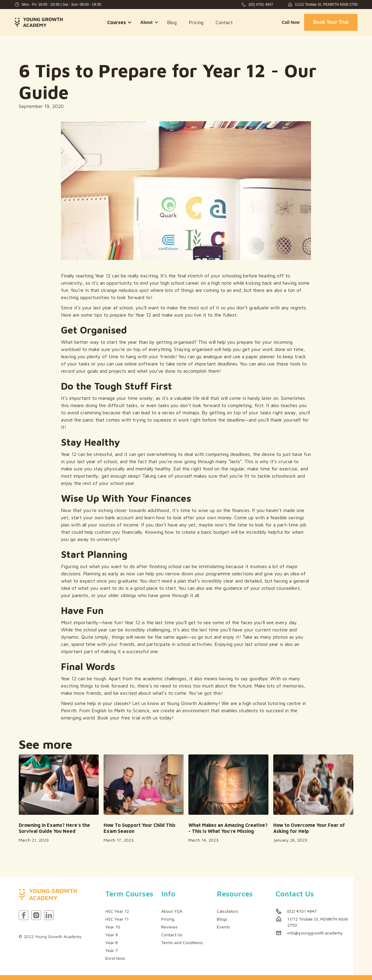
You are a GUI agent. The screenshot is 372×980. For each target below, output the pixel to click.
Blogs (222, 919)
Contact (224, 22)
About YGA (172, 911)
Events (223, 927)
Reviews (169, 927)
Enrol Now (115, 958)
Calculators (228, 911)
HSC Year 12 (117, 911)
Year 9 (112, 935)
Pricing (196, 22)
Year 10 (113, 927)
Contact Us (172, 935)
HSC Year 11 (117, 919)
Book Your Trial (331, 22)
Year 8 (112, 942)
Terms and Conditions (182, 942)
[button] (118, 22)
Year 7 (112, 950)
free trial (131, 718)
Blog (172, 22)
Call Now (291, 22)
